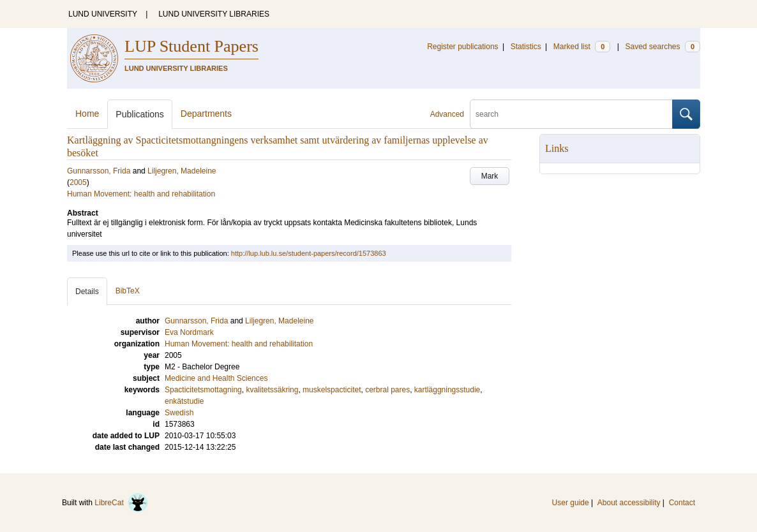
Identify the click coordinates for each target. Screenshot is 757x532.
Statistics (526, 47)
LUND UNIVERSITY (103, 14)
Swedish (179, 413)
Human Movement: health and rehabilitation (141, 194)
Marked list (582, 47)
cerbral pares (387, 390)
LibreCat (121, 503)
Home (87, 114)
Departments (206, 114)
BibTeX (128, 291)
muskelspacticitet (332, 390)
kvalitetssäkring (272, 390)
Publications (140, 114)
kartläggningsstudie (447, 390)
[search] (571, 114)
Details (87, 292)
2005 (78, 182)
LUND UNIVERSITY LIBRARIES (214, 14)
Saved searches (663, 47)
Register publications (462, 47)
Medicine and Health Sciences (216, 378)
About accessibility (629, 503)
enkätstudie (184, 401)
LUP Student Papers (191, 46)
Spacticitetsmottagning (203, 390)
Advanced (447, 114)
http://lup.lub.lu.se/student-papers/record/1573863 (309, 253)
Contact (682, 503)
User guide (571, 503)
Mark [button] (490, 176)
